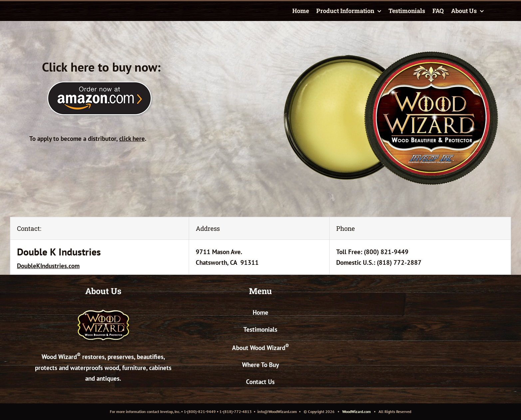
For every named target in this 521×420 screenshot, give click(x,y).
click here (132, 139)
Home (260, 312)
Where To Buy (260, 365)
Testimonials (260, 329)
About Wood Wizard (260, 348)
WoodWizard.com (357, 412)
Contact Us (260, 382)
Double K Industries (59, 252)
